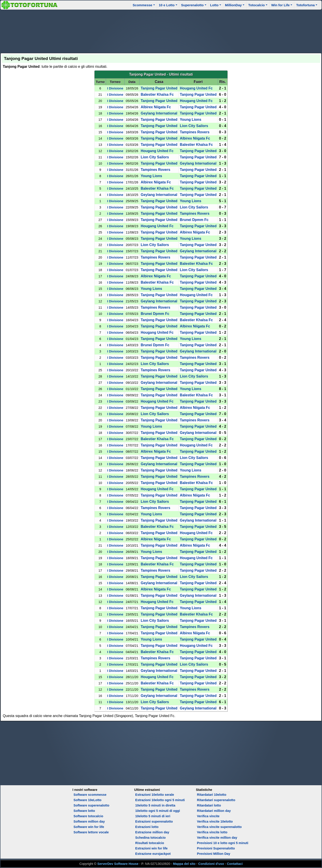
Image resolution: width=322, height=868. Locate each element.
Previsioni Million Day (214, 854)
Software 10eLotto (88, 800)
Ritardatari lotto (209, 805)
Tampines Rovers (195, 132)
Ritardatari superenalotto (216, 800)
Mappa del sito (184, 864)
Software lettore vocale (91, 832)
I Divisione (115, 88)
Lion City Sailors (194, 126)
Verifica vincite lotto (212, 832)
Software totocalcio (88, 816)
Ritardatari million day (214, 811)
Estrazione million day (152, 832)
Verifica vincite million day (217, 838)
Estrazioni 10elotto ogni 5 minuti (160, 800)
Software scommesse (90, 795)
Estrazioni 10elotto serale (155, 795)
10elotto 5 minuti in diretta (155, 805)
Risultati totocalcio (150, 843)
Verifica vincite (208, 816)
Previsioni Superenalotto (216, 848)
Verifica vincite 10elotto (215, 821)
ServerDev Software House (118, 864)
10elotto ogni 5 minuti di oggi (158, 811)
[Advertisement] (161, 31)
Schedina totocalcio (150, 838)
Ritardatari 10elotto (212, 795)
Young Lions (191, 120)
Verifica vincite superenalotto (219, 827)
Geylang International (159, 113)
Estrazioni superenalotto (154, 821)
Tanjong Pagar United (159, 88)
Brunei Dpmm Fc (194, 220)
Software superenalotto (91, 805)
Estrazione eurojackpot (153, 854)
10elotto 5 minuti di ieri (153, 816)
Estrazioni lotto (147, 827)
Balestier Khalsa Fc (157, 94)
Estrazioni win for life (151, 848)
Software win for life (89, 827)
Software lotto (84, 811)
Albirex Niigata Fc (156, 107)
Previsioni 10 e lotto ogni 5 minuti (223, 843)
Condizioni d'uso (211, 864)
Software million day (89, 821)
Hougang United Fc (196, 88)
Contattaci (235, 864)
